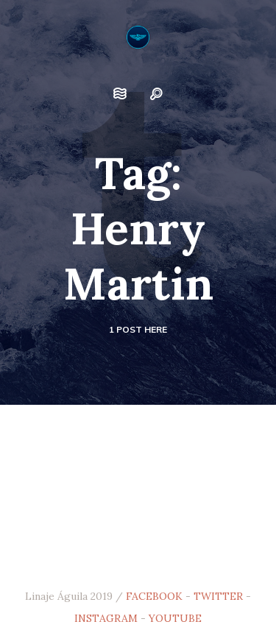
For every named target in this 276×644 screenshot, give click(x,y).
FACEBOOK (154, 596)
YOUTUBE (175, 618)
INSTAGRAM (106, 618)
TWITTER (218, 596)
